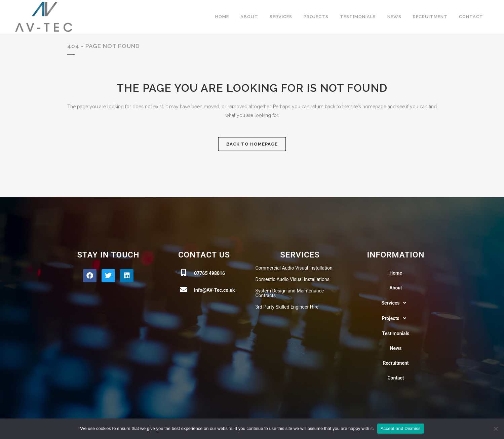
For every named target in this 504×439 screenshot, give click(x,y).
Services (396, 303)
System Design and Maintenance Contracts (290, 293)
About (396, 288)
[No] (496, 429)
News (396, 348)
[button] (396, 303)
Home (396, 273)
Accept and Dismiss (401, 428)
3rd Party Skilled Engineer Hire (287, 307)
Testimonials (396, 333)
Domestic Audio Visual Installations (293, 279)
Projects (396, 318)
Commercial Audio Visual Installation (294, 268)
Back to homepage (252, 144)
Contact (396, 378)
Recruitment (396, 363)
